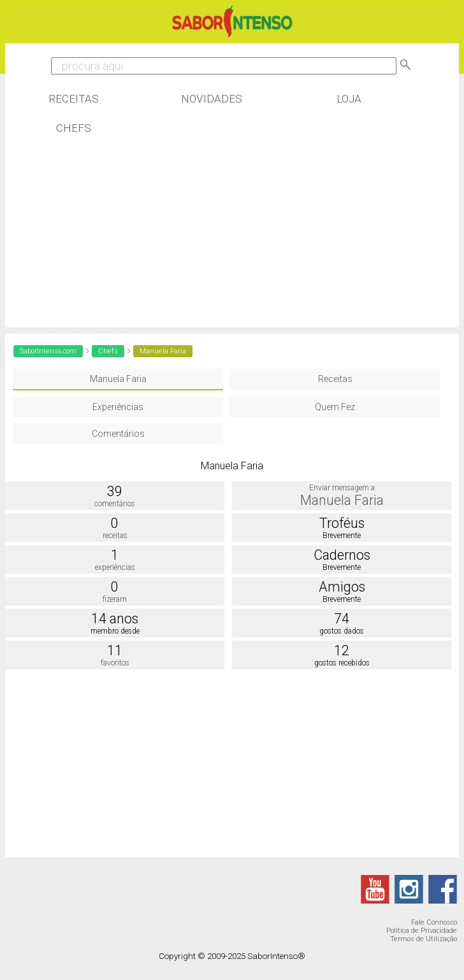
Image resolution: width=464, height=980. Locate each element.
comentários (115, 504)
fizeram (115, 599)
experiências (115, 567)
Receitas (74, 99)
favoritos (115, 663)
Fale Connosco (434, 922)
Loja (349, 99)
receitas (115, 536)
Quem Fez (335, 407)
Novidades (212, 99)
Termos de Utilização (424, 939)
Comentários (118, 434)
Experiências (118, 407)
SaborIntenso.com (48, 351)
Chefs (74, 128)
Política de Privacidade (422, 931)
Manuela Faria (118, 379)
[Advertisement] (232, 238)
